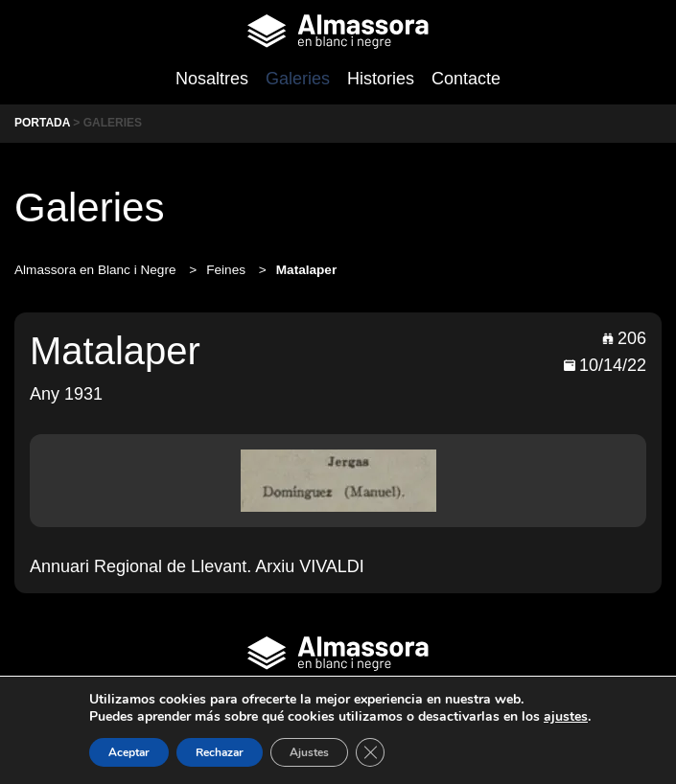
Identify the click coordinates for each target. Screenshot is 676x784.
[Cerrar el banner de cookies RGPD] (370, 752)
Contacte (466, 79)
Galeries (298, 79)
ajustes (566, 717)
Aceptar (129, 752)
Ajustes (309, 752)
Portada (42, 123)
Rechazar (220, 752)
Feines (228, 270)
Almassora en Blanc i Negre (97, 270)
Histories (381, 79)
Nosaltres (212, 79)
